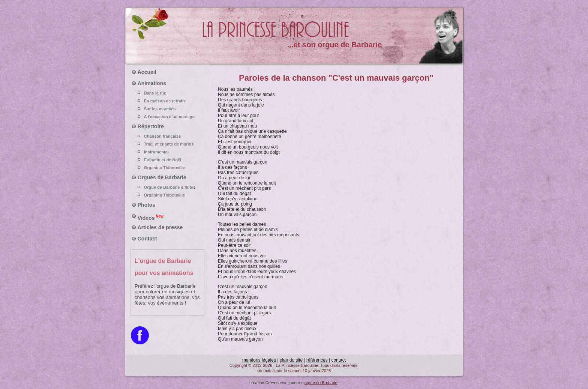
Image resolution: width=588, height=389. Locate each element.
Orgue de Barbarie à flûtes (168, 187)
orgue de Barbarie (321, 383)
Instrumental (168, 152)
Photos (146, 205)
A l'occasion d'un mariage (168, 117)
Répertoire (151, 126)
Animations (152, 83)
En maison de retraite (168, 101)
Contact (147, 239)
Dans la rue (168, 93)
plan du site (291, 360)
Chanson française (168, 136)
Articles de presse (160, 227)
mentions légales (259, 360)
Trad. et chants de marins (168, 144)
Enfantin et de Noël (168, 160)
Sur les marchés (168, 109)
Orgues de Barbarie (162, 177)
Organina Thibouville (168, 168)
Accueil (147, 72)
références (317, 360)
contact (338, 360)
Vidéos (151, 217)
